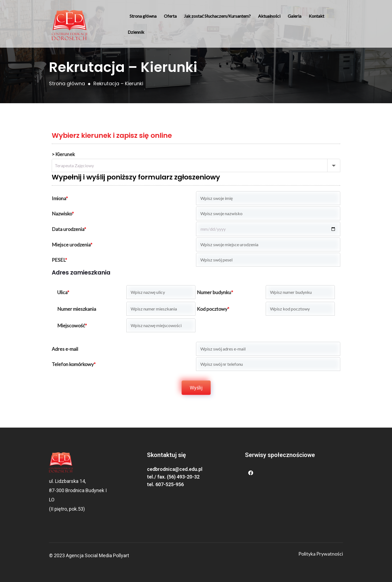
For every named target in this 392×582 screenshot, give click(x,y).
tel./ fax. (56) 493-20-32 (173, 477)
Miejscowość (72, 325)
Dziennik (136, 32)
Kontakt (316, 16)
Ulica (63, 292)
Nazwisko (63, 214)
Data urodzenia (69, 229)
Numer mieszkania (77, 309)
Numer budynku (215, 292)
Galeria (295, 16)
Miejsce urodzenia (72, 245)
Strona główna (143, 16)
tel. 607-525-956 (165, 484)
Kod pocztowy (213, 309)
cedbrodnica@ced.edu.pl (175, 469)
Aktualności (269, 16)
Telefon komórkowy (74, 364)
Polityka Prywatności (321, 554)
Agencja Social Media (89, 555)
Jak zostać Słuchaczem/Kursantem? (217, 16)
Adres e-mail (65, 349)
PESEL (59, 260)
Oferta (170, 16)
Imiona (60, 198)
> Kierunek (63, 154)
